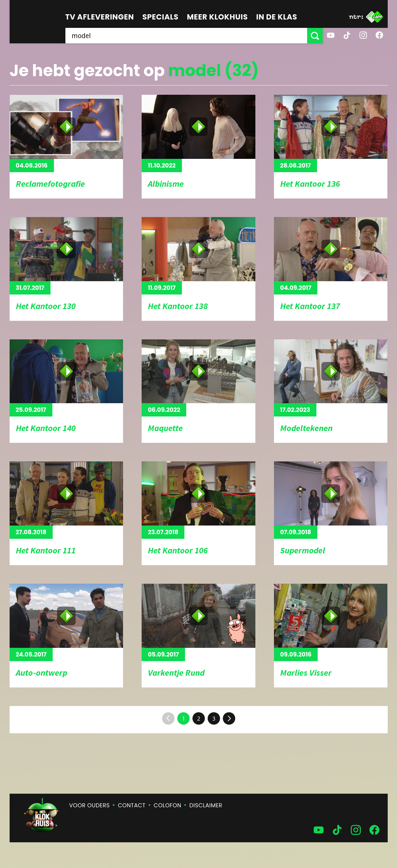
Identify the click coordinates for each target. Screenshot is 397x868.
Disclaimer (206, 805)
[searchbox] (186, 36)
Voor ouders (89, 805)
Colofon (168, 805)
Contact (132, 805)
